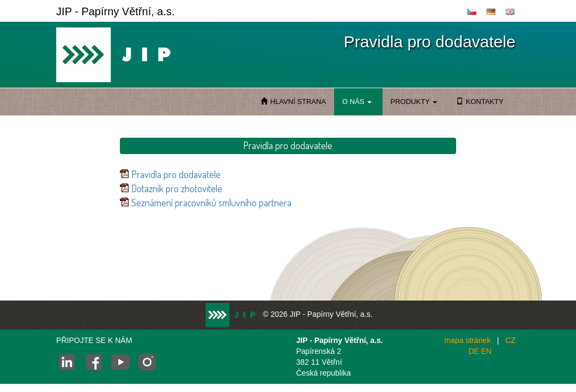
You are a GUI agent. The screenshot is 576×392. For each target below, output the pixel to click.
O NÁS (357, 102)
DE (473, 351)
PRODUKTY (414, 102)
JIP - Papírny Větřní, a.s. (116, 11)
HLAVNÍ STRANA (293, 102)
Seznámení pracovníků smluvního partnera (211, 203)
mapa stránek (468, 340)
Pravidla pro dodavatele (176, 174)
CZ (510, 340)
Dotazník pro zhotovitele (177, 188)
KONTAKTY (480, 102)
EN (486, 351)
